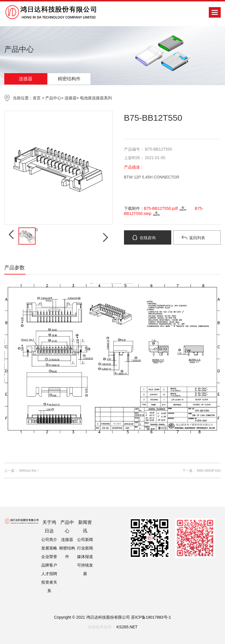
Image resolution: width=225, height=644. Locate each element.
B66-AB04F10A (209, 471)
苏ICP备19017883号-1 (151, 617)
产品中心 (53, 98)
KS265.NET (127, 627)
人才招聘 (49, 574)
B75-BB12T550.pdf (161, 208)
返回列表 (197, 238)
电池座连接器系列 (96, 98)
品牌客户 (49, 565)
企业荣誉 (49, 557)
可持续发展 (85, 569)
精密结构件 (69, 79)
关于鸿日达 (49, 527)
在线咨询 (148, 238)
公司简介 (49, 540)
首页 (37, 98)
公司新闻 (85, 540)
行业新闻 (85, 548)
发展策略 (49, 548)
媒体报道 (85, 557)
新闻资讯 (85, 527)
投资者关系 (49, 586)
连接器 (26, 79)
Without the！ (29, 471)
